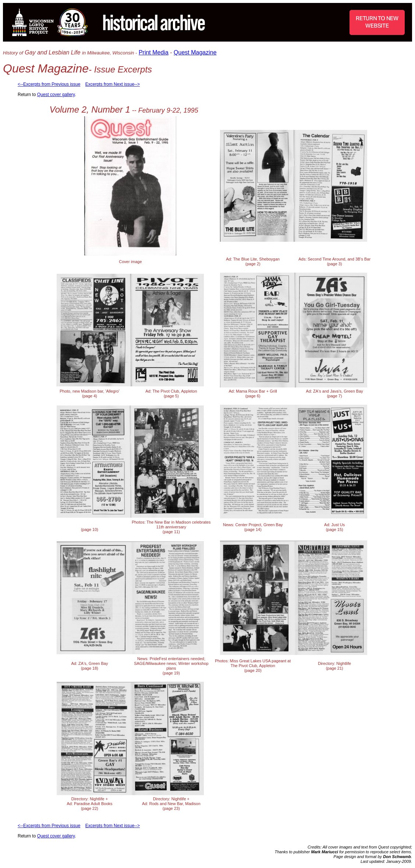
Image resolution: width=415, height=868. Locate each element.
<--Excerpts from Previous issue (49, 84)
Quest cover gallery (56, 95)
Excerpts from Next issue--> (113, 84)
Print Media (154, 52)
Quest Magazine (195, 52)
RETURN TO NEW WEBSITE (377, 22)
